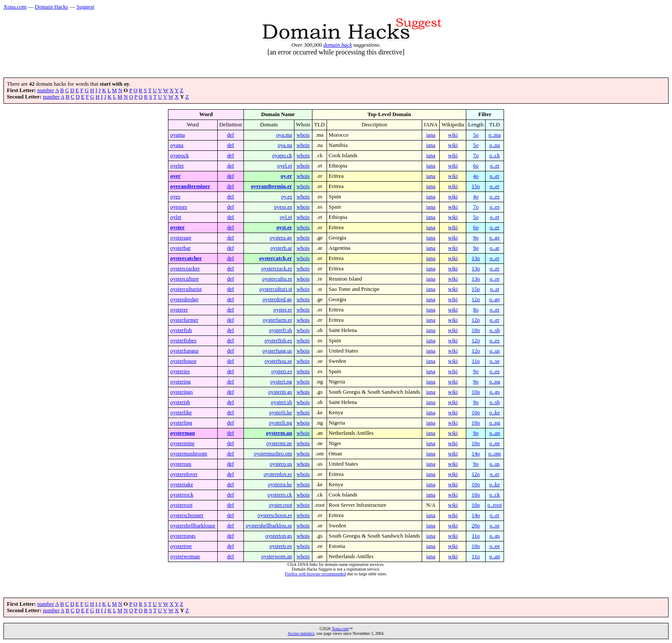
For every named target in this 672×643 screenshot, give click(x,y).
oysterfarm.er (277, 320)
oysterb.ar (281, 248)
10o (476, 330)
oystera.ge (281, 238)
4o (476, 176)
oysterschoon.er (275, 515)
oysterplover (184, 474)
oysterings (181, 392)
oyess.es (283, 207)
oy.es (287, 197)
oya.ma (284, 135)
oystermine (182, 443)
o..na (495, 145)
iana (431, 135)
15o (476, 186)
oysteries (180, 371)
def (231, 135)
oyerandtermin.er (271, 186)
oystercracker (185, 269)
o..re (495, 279)
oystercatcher (186, 258)
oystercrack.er (276, 269)
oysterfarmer (184, 320)
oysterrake (181, 484)
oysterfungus (184, 351)
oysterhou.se (278, 361)
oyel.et (285, 166)
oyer (175, 176)
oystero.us (281, 464)
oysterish (180, 402)
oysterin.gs (280, 392)
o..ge (495, 238)
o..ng (495, 382)
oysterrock (182, 495)
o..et (495, 166)
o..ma (495, 135)
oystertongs (183, 536)
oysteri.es (282, 371)
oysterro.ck (280, 495)
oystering (180, 382)
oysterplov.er (278, 474)
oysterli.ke (281, 413)
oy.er (286, 176)
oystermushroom (189, 454)
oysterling (181, 423)
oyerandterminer (190, 186)
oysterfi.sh (281, 330)
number (46, 90)
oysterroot (181, 505)
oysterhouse (183, 361)
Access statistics (301, 633)
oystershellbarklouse (193, 526)
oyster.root (280, 505)
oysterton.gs (279, 536)
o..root (494, 505)
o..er (495, 176)
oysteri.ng (281, 382)
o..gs (495, 392)
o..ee (495, 546)
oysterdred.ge (277, 299)
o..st (494, 289)
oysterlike (181, 413)
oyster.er (283, 310)
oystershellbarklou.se (269, 526)
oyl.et (286, 217)
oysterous (181, 464)
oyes (175, 197)
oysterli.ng (280, 423)
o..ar (495, 248)
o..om (494, 454)
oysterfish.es (278, 341)
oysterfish (181, 330)
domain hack (337, 45)
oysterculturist (186, 289)
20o (476, 526)
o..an (495, 433)
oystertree (181, 546)
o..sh (495, 330)
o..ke (495, 413)
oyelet (177, 166)
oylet (176, 217)
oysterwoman (185, 556)
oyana (177, 145)
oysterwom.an (276, 556)
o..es (494, 197)
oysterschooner (187, 515)
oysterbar (180, 248)
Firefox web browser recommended (315, 574)
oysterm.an (279, 433)
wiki (453, 135)
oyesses (178, 207)
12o (476, 299)
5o (476, 135)
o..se (494, 361)
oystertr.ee (281, 546)
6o (476, 166)
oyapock (179, 156)
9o (476, 238)
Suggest (85, 7)
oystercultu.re (277, 279)
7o (476, 156)
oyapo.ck (282, 156)
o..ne (495, 443)
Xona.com (15, 7)
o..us (495, 351)
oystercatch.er (276, 258)
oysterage (181, 238)
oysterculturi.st (276, 289)
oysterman (183, 433)
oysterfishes (183, 341)
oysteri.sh (281, 402)
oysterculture (184, 279)
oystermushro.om (273, 454)
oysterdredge (184, 299)
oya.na (285, 145)
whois (303, 135)
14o (476, 454)
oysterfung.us (277, 351)
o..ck (495, 156)
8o (476, 310)
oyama (177, 135)
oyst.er (284, 227)
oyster (177, 227)
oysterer (179, 310)
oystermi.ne (279, 443)
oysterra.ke (280, 484)
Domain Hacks (51, 7)
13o (476, 258)
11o (476, 361)
